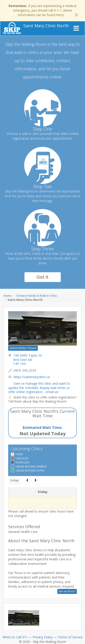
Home (7, 296)
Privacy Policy (43, 637)
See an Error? (67, 591)
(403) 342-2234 (25, 370)
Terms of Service (70, 637)
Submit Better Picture (23, 348)
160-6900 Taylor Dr (28, 359)
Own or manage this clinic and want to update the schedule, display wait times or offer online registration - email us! (39, 388)
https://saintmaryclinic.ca (32, 377)
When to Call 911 (15, 637)
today (14, 480)
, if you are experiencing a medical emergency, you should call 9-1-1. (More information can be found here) (42, 10)
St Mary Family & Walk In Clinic (37, 296)
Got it (42, 277)
